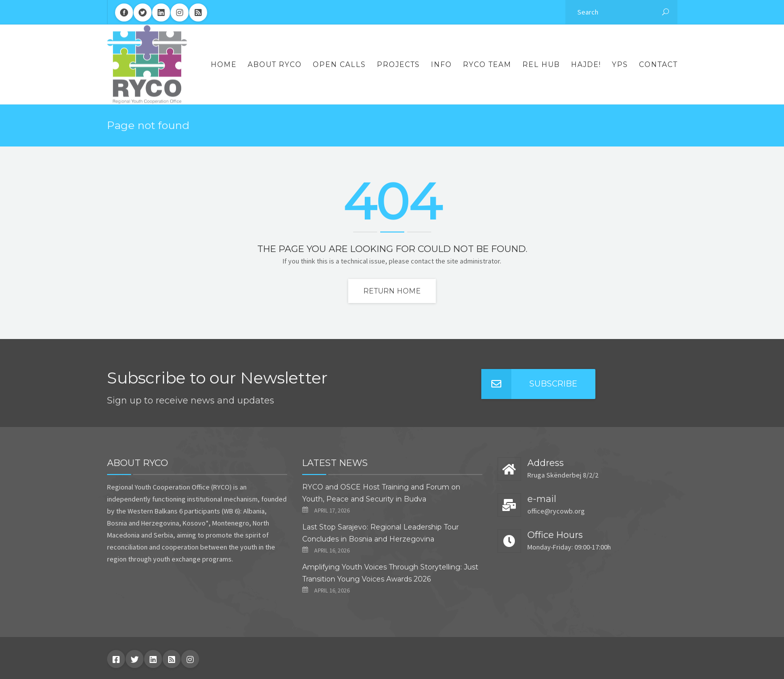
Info (441, 64)
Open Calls (339, 64)
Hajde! (586, 64)
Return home (392, 291)
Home (224, 64)
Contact (658, 64)
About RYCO (275, 64)
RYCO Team (487, 64)
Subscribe (529, 384)
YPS (620, 64)
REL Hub (541, 64)
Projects (398, 64)
